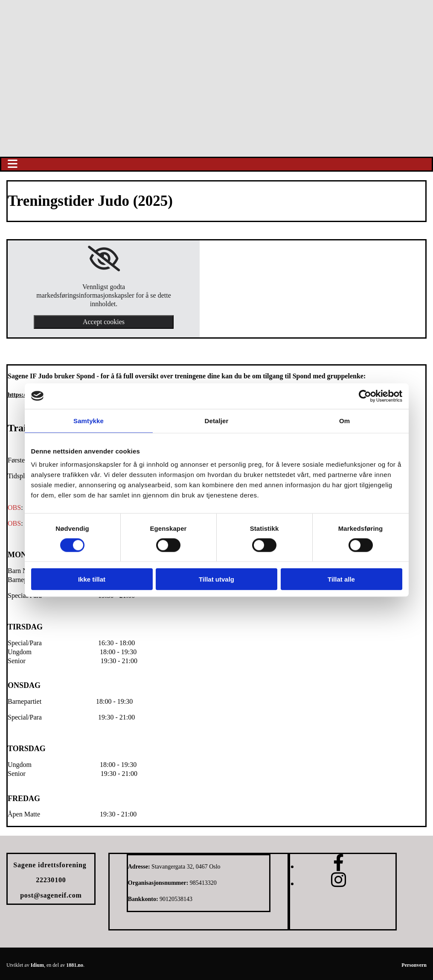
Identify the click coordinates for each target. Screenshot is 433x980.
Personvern (414, 965)
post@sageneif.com (51, 895)
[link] (104, 259)
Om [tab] (344, 420)
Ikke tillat (92, 579)
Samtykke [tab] (89, 420)
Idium (37, 965)
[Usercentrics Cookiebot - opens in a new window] (365, 396)
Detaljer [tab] (217, 420)
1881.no (75, 965)
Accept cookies (104, 322)
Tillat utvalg (216, 579)
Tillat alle (341, 579)
